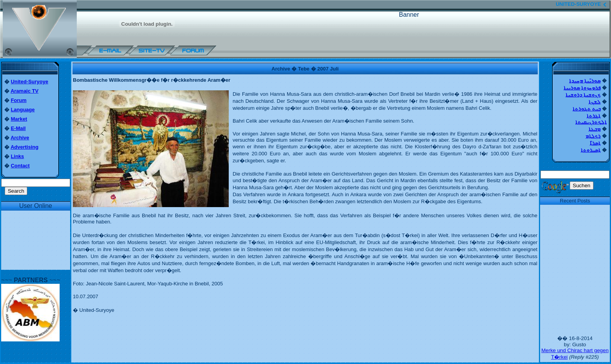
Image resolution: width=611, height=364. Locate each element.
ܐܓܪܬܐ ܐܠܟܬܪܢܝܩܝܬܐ (591, 119)
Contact (20, 166)
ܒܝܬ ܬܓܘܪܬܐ (587, 109)
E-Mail (18, 128)
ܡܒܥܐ (594, 129)
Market (19, 119)
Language (23, 110)
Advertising (25, 147)
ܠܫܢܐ (594, 102)
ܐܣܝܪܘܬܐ (591, 150)
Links (18, 156)
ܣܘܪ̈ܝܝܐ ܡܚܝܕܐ (585, 81)
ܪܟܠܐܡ (593, 136)
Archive (20, 138)
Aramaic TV (25, 91)
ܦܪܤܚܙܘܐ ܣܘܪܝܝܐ (582, 88)
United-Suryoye (30, 82)
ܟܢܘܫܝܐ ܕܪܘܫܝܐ (583, 95)
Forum (19, 100)
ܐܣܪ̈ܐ (595, 143)
